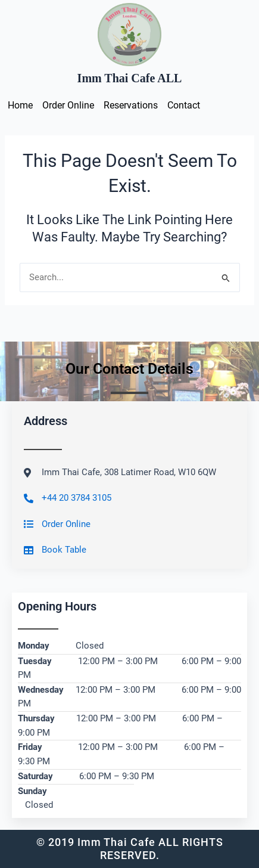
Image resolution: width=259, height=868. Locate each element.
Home (20, 105)
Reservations (131, 105)
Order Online (68, 105)
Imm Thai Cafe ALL (130, 78)
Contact (184, 105)
